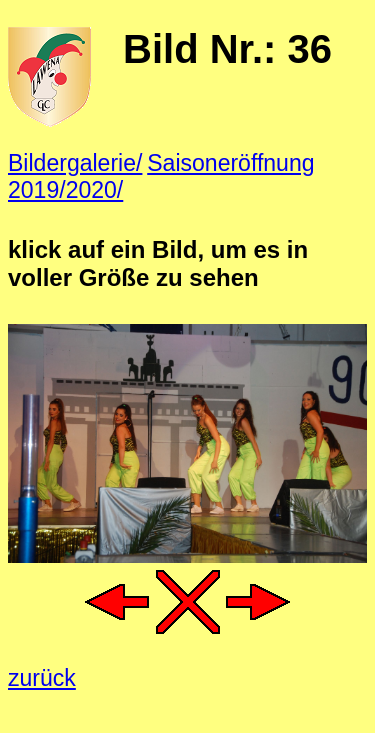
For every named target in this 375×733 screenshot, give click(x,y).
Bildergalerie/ (75, 163)
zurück (42, 678)
